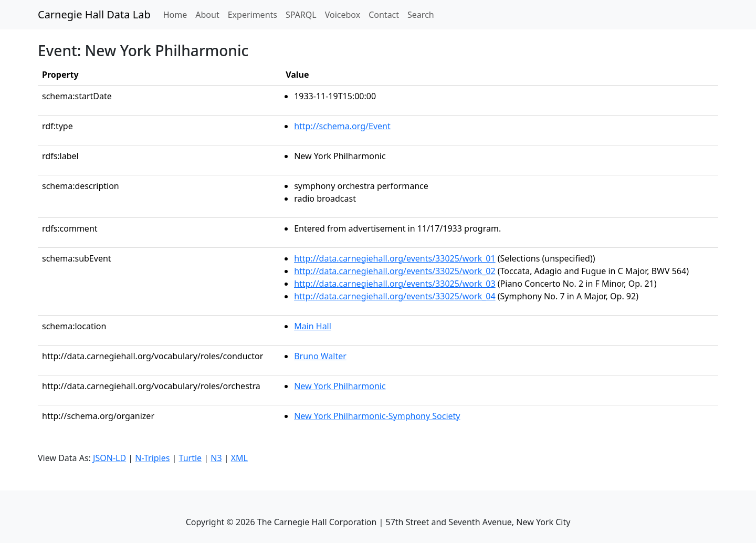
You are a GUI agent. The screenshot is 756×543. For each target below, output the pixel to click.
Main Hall (313, 326)
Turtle (191, 458)
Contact (384, 15)
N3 (216, 458)
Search (421, 15)
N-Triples (152, 458)
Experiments (253, 15)
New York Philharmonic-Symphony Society (377, 416)
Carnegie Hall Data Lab (94, 14)
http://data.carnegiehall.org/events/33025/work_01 (395, 258)
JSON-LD (109, 458)
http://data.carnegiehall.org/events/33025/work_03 (395, 284)
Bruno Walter (320, 356)
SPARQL (301, 15)
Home (177, 14)
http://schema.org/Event (342, 126)
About (207, 15)
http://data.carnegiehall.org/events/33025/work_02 (395, 271)
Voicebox (343, 15)
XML (239, 458)
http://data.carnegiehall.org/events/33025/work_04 (395, 296)
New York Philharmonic (340, 386)
